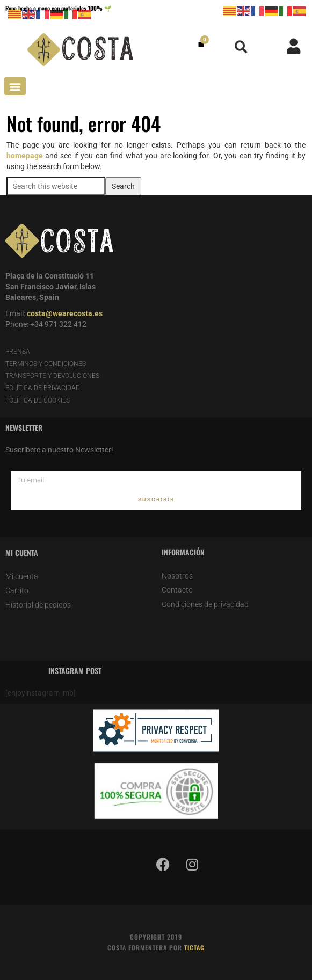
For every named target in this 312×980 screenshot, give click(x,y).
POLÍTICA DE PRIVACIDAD (43, 388)
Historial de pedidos (38, 605)
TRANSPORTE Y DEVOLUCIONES (52, 376)
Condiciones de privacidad (205, 604)
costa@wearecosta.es (65, 313)
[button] (241, 47)
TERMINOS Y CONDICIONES (46, 364)
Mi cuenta (22, 576)
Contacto (177, 590)
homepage (25, 156)
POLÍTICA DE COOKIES (38, 400)
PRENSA (18, 352)
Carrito (17, 590)
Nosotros (177, 576)
